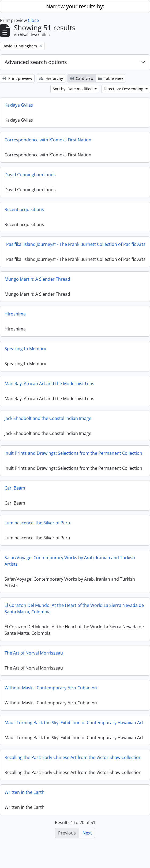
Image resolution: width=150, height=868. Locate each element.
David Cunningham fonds (30, 175)
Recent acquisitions (24, 209)
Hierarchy (51, 78)
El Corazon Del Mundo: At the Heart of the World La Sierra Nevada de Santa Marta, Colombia (74, 613)
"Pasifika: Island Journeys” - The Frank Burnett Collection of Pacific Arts (75, 244)
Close (33, 20)
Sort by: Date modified (73, 89)
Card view (82, 78)
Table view (110, 78)
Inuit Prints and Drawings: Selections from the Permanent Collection (73, 457)
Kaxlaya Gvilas (19, 105)
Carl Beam (15, 492)
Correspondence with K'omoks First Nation (48, 140)
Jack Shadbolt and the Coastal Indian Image (48, 422)
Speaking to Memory (25, 353)
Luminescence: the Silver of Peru (37, 527)
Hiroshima (15, 318)
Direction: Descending (124, 89)
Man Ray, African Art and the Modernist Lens (49, 388)
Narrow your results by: (75, 6)
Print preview (17, 78)
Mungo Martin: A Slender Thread (37, 283)
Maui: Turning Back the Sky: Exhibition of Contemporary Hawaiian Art (74, 727)
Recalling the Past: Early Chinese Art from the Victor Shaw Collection (73, 765)
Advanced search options (36, 62)
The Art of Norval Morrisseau (34, 657)
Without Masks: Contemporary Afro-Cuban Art (51, 692)
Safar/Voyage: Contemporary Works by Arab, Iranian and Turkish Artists (70, 565)
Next (87, 833)
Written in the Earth (25, 800)
